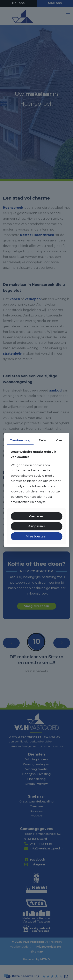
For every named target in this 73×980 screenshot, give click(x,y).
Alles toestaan (37, 536)
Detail (43, 440)
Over (59, 440)
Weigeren (36, 516)
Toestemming (20, 440)
